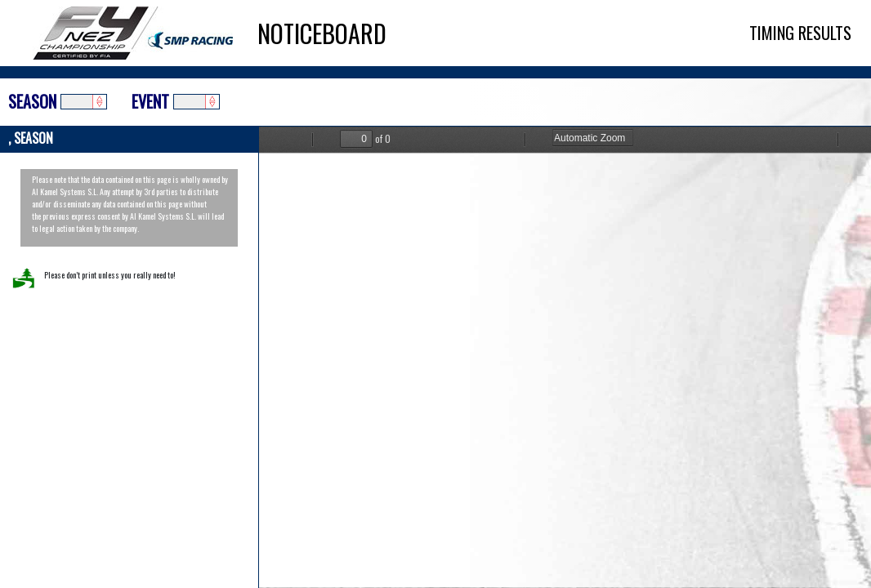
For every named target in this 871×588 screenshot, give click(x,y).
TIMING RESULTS (800, 33)
